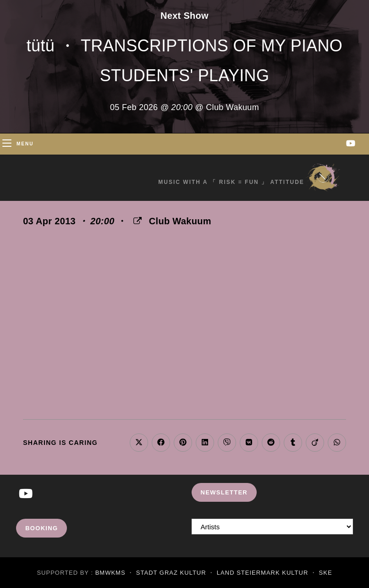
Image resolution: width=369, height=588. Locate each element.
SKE (326, 573)
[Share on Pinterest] (183, 443)
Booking (41, 528)
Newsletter (224, 492)
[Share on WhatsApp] (337, 443)
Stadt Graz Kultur (171, 573)
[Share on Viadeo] (315, 443)
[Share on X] (139, 443)
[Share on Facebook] (161, 443)
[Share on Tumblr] (293, 443)
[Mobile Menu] (18, 144)
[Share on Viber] (227, 443)
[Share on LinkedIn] (205, 443)
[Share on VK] (249, 443)
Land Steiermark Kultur (262, 573)
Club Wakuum (180, 221)
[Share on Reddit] (271, 443)
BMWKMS (110, 573)
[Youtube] (26, 494)
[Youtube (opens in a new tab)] (351, 143)
